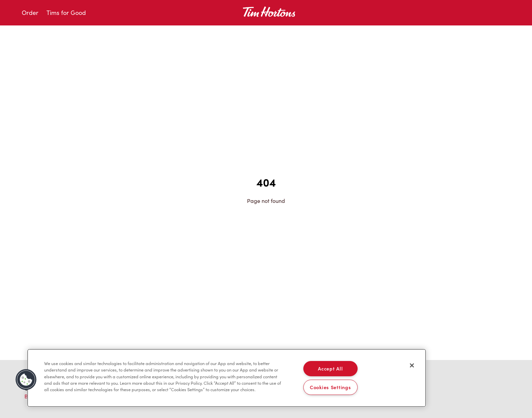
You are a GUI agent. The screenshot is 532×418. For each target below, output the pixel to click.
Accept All (330, 368)
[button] (26, 380)
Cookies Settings (330, 387)
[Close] (412, 365)
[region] (227, 378)
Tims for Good (66, 13)
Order (30, 13)
